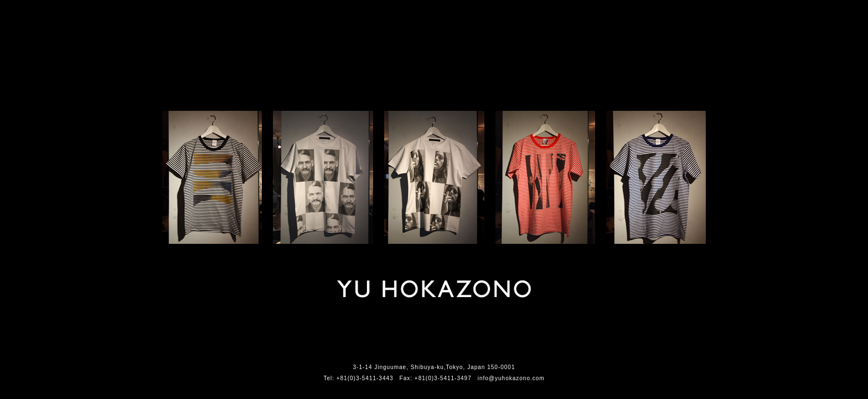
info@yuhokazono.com (511, 378)
